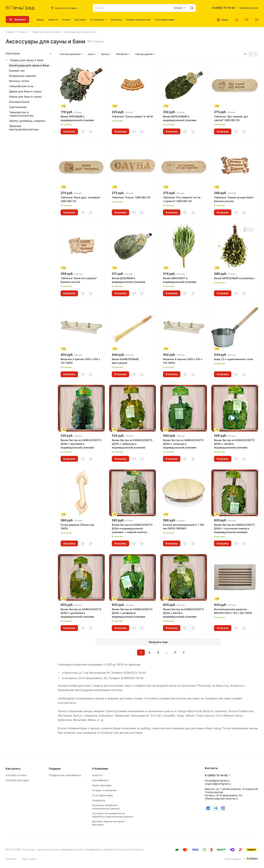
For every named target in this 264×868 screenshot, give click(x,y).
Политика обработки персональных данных (106, 807)
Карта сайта (29, 859)
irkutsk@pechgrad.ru (217, 781)
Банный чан (17, 71)
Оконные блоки (19, 102)
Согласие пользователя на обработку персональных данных (113, 815)
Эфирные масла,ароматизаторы (24, 128)
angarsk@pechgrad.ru (218, 784)
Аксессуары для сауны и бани (29, 65)
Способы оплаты (16, 775)
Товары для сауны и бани (26, 60)
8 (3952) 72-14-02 (223, 8)
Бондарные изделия (22, 76)
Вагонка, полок (19, 81)
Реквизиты (99, 800)
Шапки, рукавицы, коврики (27, 121)
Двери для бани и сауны (25, 91)
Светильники (18, 107)
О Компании (100, 769)
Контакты (11, 859)
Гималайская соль (21, 86)
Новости (97, 775)
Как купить (13, 769)
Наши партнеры (102, 785)
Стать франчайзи (103, 795)
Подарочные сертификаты (65, 775)
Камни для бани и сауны (25, 97)
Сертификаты (100, 780)
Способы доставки (17, 780)
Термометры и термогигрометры (21, 114)
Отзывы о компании (104, 790)
